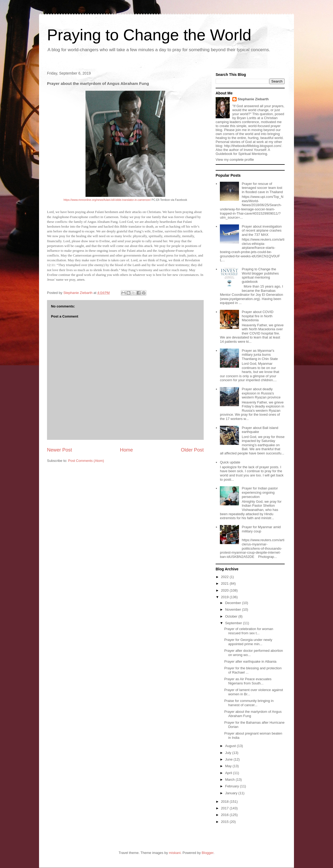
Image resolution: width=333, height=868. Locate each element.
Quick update (230, 462)
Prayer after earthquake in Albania (250, 661)
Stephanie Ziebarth (253, 99)
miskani (175, 853)
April (229, 773)
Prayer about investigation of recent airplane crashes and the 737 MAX (262, 231)
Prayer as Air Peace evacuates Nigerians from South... (248, 681)
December (234, 603)
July (229, 753)
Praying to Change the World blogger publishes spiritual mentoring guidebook (260, 275)
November (234, 609)
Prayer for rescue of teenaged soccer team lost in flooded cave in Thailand (262, 188)
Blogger (208, 853)
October (232, 616)
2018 (225, 802)
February (233, 786)
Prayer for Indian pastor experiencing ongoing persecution (260, 492)
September (234, 623)
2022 (225, 577)
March (230, 780)
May (229, 766)
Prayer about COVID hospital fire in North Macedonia (257, 316)
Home (127, 450)
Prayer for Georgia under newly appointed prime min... (248, 642)
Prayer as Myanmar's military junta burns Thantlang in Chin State (260, 355)
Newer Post (59, 450)
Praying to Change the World (149, 35)
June (229, 759)
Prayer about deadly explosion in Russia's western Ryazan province (261, 393)
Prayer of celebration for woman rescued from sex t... (249, 631)
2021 (225, 583)
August (231, 746)
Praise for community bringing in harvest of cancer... (249, 703)
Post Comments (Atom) (86, 461)
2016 (225, 815)
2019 (225, 597)
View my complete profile (235, 160)
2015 (225, 822)
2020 (225, 590)
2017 (225, 808)
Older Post (192, 450)
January (232, 793)
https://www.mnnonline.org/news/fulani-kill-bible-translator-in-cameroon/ (107, 200)
